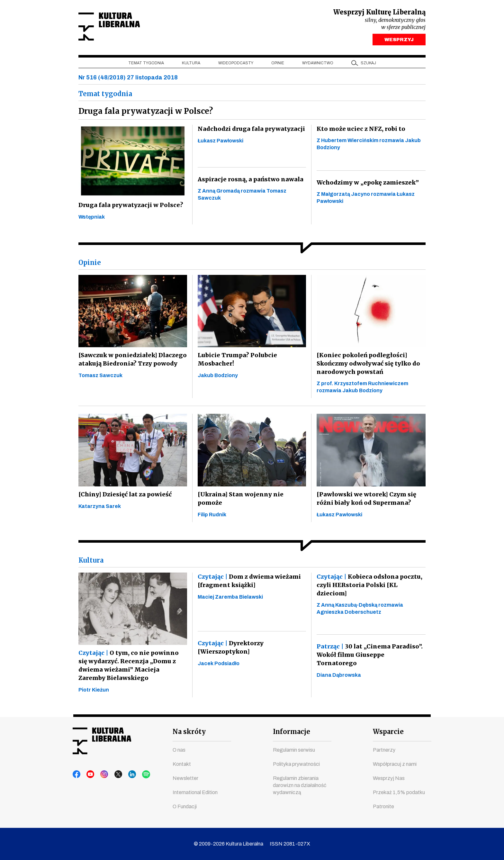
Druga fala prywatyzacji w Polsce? (129, 207)
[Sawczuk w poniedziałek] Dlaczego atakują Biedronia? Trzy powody (131, 361)
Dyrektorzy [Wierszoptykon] (230, 649)
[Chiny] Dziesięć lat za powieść (124, 496)
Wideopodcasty (236, 65)
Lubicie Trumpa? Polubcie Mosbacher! (235, 361)
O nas (179, 750)
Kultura (191, 65)
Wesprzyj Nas (389, 778)
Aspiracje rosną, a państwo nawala (249, 181)
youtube (89, 774)
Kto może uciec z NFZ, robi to (359, 130)
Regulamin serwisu (294, 750)
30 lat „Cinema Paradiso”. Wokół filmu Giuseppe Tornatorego (369, 656)
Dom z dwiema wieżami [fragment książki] (248, 582)
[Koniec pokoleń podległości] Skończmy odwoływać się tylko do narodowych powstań (368, 365)
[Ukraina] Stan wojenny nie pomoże (251, 496)
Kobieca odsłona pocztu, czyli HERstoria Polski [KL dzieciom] (368, 587)
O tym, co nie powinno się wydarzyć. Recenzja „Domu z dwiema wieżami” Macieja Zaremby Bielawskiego (132, 667)
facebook (77, 774)
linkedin (126, 774)
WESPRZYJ (399, 41)
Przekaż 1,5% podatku (399, 792)
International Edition (195, 792)
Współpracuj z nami (395, 764)
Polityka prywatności (296, 764)
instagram (101, 774)
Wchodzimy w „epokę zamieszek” (367, 184)
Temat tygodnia (146, 65)
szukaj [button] (368, 65)
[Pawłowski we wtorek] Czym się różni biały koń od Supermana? (366, 500)
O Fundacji (185, 806)
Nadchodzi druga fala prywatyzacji (250, 130)
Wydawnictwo (318, 65)
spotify (138, 774)
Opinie (278, 65)
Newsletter (185, 778)
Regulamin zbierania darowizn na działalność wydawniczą (300, 785)
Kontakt (182, 764)
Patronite (383, 806)
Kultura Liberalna (121, 27)
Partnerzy (384, 750)
